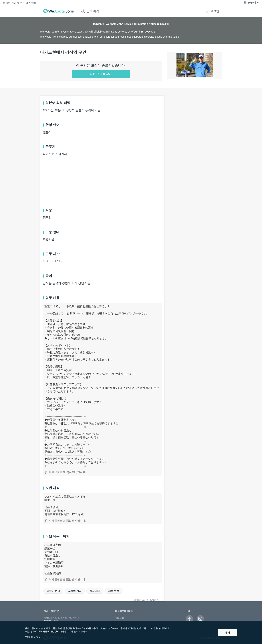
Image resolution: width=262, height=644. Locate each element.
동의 (228, 632)
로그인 (212, 11)
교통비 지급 (75, 591)
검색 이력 (90, 11)
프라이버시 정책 (33, 637)
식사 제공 (95, 591)
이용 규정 (119, 618)
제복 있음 (114, 591)
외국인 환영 (53, 591)
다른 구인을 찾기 (101, 74)
